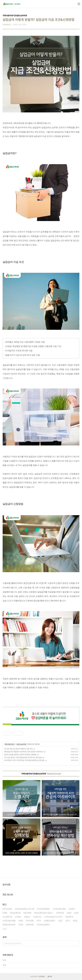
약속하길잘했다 (44, 925)
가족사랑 (60, 913)
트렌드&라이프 (21, 744)
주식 (68, 921)
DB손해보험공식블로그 (44, 913)
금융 (77, 913)
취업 (76, 921)
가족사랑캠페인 (44, 909)
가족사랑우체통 (10, 921)
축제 (21, 921)
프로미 (72, 909)
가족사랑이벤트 (60, 909)
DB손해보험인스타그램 (25, 909)
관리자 (50, 976)
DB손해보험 (16, 913)
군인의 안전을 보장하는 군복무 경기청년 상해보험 (20, 754)
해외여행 (30, 925)
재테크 (28, 917)
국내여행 (30, 921)
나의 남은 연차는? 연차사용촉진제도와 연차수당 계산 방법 (23, 757)
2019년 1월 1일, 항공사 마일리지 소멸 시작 (18, 749)
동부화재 (28, 913)
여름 (5, 913)
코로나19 (38, 917)
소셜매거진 (8, 917)
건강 (61, 921)
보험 (70, 913)
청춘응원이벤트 (10, 925)
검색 (77, 943)
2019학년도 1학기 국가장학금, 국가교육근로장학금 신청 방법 (24, 760)
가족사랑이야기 (10, 744)
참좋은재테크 (50, 921)
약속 (39, 921)
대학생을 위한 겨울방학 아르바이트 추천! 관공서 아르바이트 (24, 752)
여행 (21, 925)
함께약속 (70, 917)
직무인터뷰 (8, 909)
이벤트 (19, 917)
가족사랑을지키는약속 (54, 917)
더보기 (5, 929)
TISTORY (42, 976)
